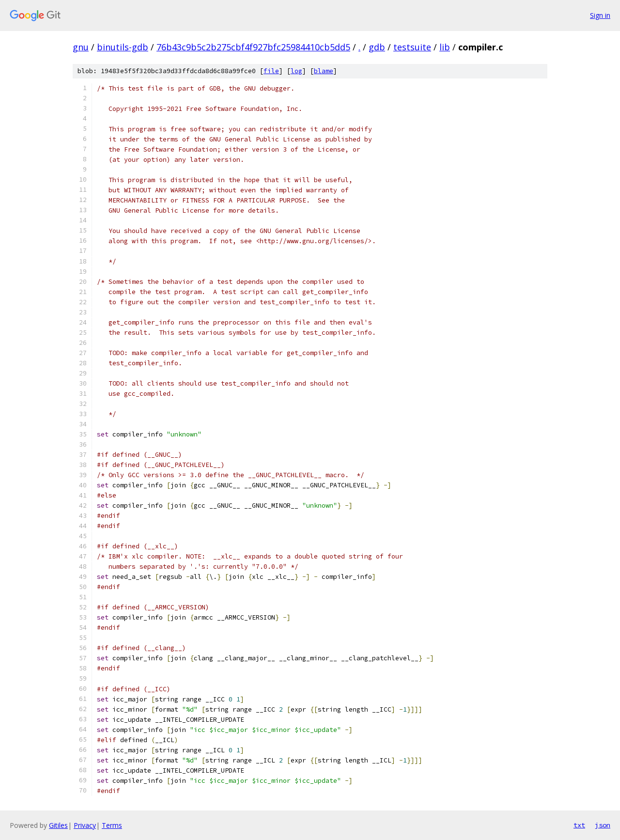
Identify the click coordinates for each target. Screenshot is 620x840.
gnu (81, 47)
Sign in (600, 15)
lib (445, 47)
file (271, 71)
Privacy (85, 825)
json (603, 825)
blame (324, 71)
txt (579, 825)
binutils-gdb (123, 47)
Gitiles (58, 825)
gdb (377, 47)
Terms (112, 825)
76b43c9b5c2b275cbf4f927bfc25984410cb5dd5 (253, 47)
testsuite (412, 47)
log (296, 71)
